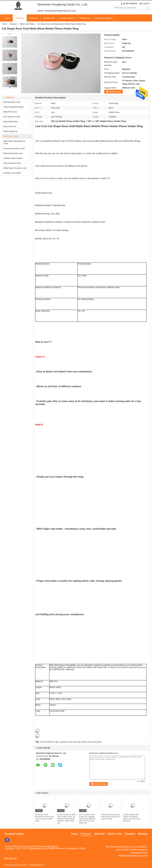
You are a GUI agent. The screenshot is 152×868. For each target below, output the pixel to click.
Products (20, 18)
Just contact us (37, 865)
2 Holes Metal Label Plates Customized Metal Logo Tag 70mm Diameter (132, 818)
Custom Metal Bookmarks (14, 107)
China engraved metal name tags (35, 846)
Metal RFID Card (10, 112)
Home (7, 18)
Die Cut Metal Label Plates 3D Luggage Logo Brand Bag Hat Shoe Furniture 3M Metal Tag (87, 819)
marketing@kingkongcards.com (133, 856)
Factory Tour (49, 18)
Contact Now (115, 92)
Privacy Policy (11, 846)
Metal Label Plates (27, 24)
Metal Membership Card (13, 153)
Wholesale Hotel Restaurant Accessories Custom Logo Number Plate (45, 818)
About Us (34, 18)
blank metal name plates (92, 742)
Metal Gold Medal (10, 122)
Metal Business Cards (12, 102)
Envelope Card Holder (12, 173)
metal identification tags (49, 742)
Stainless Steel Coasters (13, 158)
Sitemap (143, 834)
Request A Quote (103, 18)
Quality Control (67, 18)
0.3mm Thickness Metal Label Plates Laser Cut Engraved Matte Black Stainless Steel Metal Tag (67, 819)
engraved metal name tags (70, 742)
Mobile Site (11, 859)
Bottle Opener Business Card (15, 168)
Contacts (130, 834)
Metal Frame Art (10, 127)
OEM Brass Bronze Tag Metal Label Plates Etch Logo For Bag (110, 817)
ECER (82, 848)
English (146, 4)
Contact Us (85, 18)
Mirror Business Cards (12, 163)
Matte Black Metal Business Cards (14, 142)
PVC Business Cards (12, 117)
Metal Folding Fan (11, 131)
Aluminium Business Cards (14, 148)
